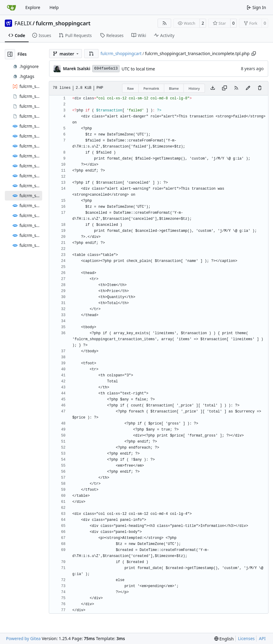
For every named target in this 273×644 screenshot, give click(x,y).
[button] (91, 54)
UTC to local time (138, 69)
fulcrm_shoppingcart (63, 23)
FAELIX (23, 23)
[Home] (11, 8)
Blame (174, 88)
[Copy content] (224, 88)
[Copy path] (254, 54)
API (262, 638)
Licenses (246, 638)
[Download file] (213, 88)
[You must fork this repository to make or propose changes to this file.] (248, 88)
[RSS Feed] (165, 23)
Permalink (151, 88)
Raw (130, 88)
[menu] (224, 639)
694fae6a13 (106, 68)
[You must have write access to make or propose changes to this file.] (260, 88)
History (194, 88)
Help (54, 7)
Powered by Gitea (23, 638)
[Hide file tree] (10, 54)
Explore (33, 7)
